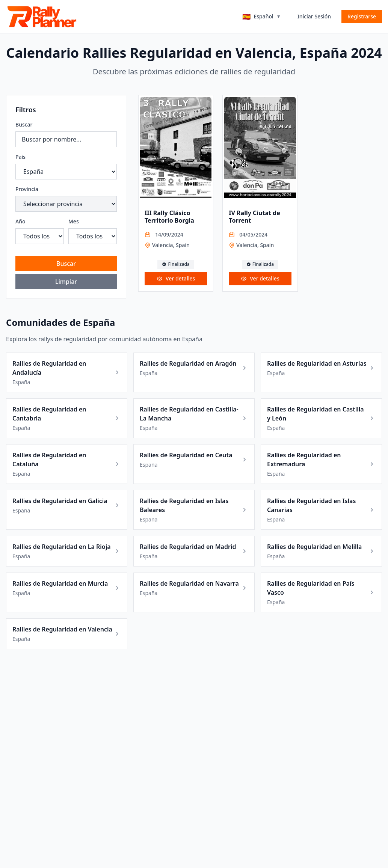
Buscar (24, 124)
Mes (74, 221)
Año (20, 221)
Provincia (27, 189)
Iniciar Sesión (314, 16)
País (20, 157)
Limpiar (66, 282)
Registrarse (362, 16)
